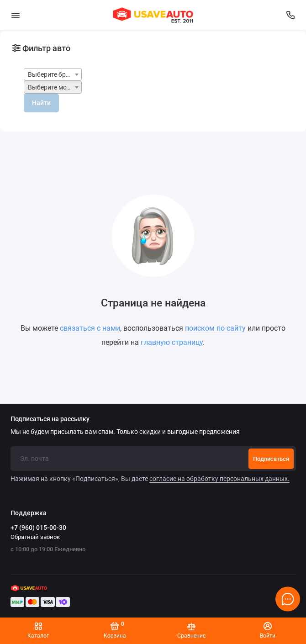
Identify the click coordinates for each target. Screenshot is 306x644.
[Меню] (16, 15)
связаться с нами (90, 328)
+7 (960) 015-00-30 (38, 528)
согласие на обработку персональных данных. (219, 479)
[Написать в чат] (288, 599)
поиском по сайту (215, 328)
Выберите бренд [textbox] (52, 75)
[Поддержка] (291, 15)
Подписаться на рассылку (50, 419)
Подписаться (271, 459)
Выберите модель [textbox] (54, 87)
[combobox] (53, 74)
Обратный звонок (35, 537)
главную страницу (172, 342)
